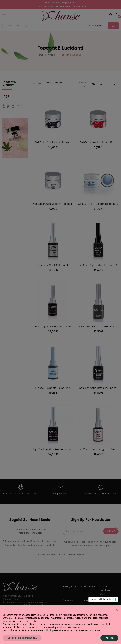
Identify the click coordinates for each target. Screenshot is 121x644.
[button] (117, 610)
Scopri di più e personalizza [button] (22, 638)
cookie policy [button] (31, 621)
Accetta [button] (109, 638)
